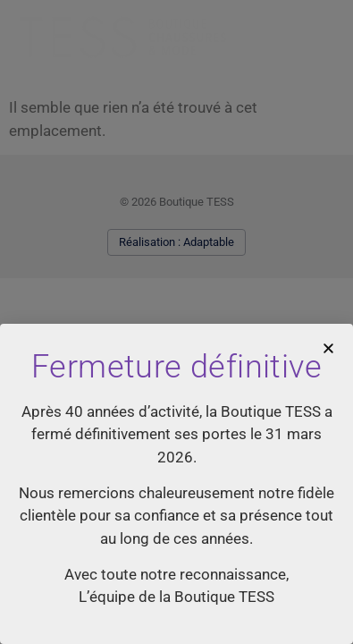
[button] (328, 348)
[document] (176, 322)
